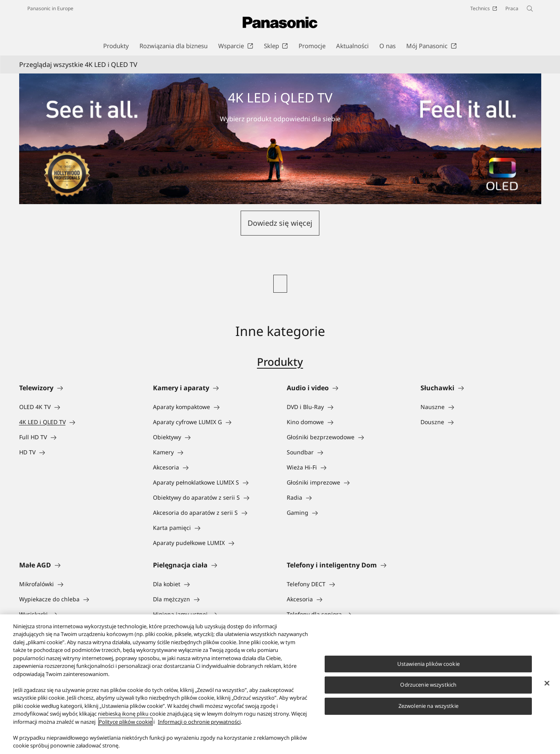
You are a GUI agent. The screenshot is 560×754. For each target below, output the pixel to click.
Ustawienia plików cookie (428, 665)
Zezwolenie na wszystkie (428, 707)
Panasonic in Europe (50, 8)
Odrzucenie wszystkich (428, 686)
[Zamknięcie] (547, 684)
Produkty (280, 362)
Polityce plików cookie (125, 723)
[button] (280, 223)
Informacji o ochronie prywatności (199, 723)
